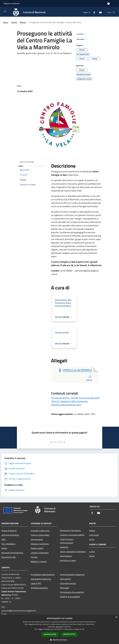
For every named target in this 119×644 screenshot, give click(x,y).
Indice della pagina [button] (27, 162)
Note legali (65, 588)
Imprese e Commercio (40, 544)
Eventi (92, 556)
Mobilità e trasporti (39, 561)
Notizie (23, 22)
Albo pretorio (65, 579)
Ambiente (64, 547)
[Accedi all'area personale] (109, 4)
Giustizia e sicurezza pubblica (72, 535)
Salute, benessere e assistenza (73, 552)
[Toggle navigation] (5, 12)
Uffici (4, 539)
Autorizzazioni (66, 556)
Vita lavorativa (37, 539)
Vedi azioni (82, 39)
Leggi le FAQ (36, 583)
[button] (60, 640)
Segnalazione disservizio (41, 579)
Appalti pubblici (37, 548)
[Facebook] (93, 12)
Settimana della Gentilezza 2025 (66, 405)
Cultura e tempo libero (40, 535)
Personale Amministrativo (12, 553)
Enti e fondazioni (8, 544)
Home (5, 22)
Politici (4, 548)
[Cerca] (114, 12)
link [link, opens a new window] (83, 629)
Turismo (34, 557)
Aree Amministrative (10, 535)
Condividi (82, 34)
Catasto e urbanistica (40, 553)
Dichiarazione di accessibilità (72, 592)
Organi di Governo (9, 531)
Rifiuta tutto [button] (69, 634)
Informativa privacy (68, 583)
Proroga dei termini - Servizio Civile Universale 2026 (75, 398)
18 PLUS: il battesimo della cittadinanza (69, 401)
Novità (14, 22)
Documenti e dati (9, 557)
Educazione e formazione (70, 530)
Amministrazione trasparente (72, 575)
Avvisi (92, 539)
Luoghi (92, 552)
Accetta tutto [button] (50, 634)
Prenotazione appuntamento (43, 575)
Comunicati (94, 535)
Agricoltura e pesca (68, 560)
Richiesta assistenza (39, 588)
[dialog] (59, 629)
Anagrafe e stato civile (40, 531)
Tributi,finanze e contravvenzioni (67, 541)
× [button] (116, 617)
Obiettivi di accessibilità (70, 597)
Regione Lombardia (12, 3)
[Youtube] (99, 12)
